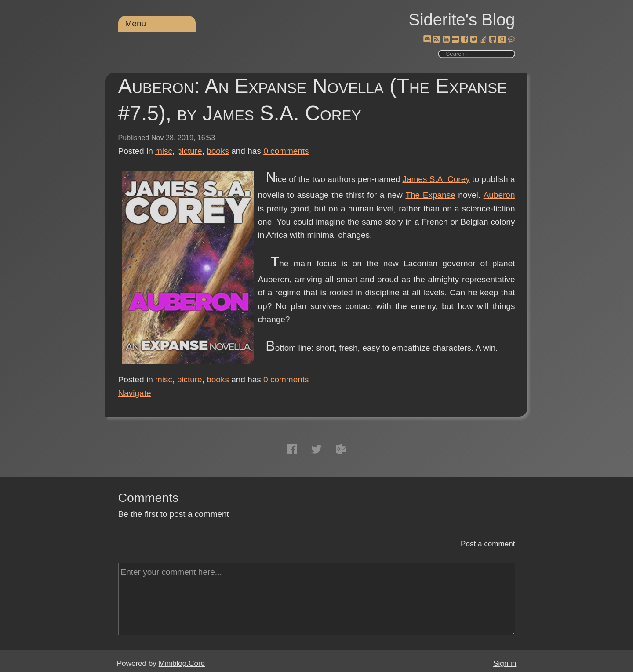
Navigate (135, 393)
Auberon (499, 195)
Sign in (505, 663)
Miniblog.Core (182, 663)
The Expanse (430, 195)
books (218, 151)
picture (190, 151)
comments (286, 151)
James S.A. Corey (436, 179)
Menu (136, 24)
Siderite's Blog (462, 20)
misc (164, 151)
